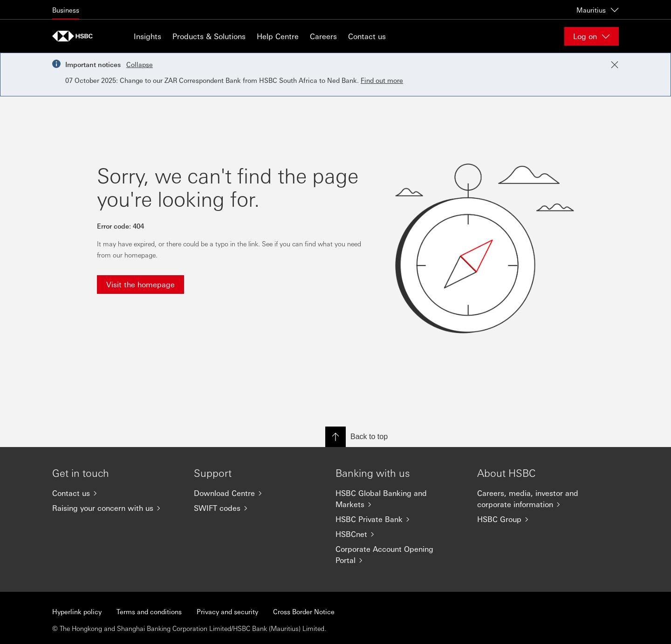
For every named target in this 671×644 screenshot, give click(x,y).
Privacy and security (227, 611)
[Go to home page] (75, 36)
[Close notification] (615, 65)
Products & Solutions (209, 36)
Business (66, 10)
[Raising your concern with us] (116, 508)
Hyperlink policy (77, 611)
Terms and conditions (149, 611)
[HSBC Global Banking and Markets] (399, 499)
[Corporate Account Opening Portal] (399, 555)
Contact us (367, 36)
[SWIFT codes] (257, 508)
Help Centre (278, 36)
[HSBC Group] (541, 519)
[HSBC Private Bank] (399, 519)
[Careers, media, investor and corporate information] (541, 499)
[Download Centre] (257, 493)
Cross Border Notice (304, 611)
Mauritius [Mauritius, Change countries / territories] (598, 10)
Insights (147, 36)
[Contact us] (116, 493)
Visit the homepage (140, 284)
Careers (323, 36)
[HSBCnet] (399, 534)
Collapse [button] (140, 64)
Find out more (382, 80)
